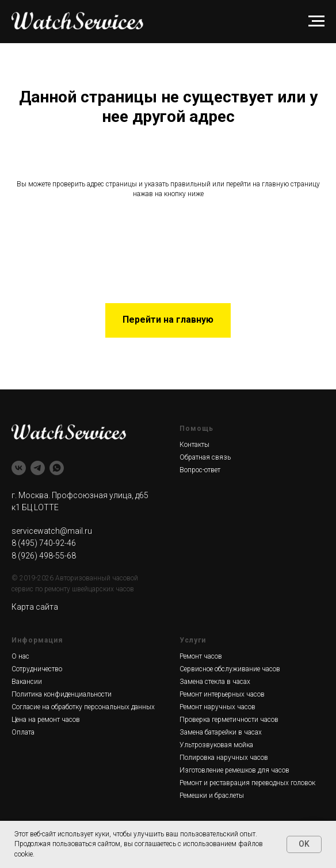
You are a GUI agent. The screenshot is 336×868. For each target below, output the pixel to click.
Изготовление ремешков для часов (234, 770)
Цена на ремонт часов (46, 720)
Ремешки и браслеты (212, 796)
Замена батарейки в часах (221, 732)
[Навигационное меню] (316, 21)
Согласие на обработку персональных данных (83, 707)
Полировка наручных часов (224, 758)
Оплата (23, 732)
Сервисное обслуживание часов (230, 669)
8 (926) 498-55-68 (44, 556)
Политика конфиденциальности (62, 694)
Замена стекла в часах (215, 682)
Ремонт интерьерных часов (222, 694)
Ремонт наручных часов (217, 707)
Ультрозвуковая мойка (216, 745)
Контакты (194, 445)
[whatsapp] (57, 468)
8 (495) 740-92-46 (44, 543)
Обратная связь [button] (205, 457)
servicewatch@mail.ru (52, 531)
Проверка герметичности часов (229, 720)
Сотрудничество (37, 669)
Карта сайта (35, 607)
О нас (20, 656)
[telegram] (38, 468)
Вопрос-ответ (200, 470)
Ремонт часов (201, 656)
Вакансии (27, 682)
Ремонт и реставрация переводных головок (247, 783)
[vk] (19, 468)
